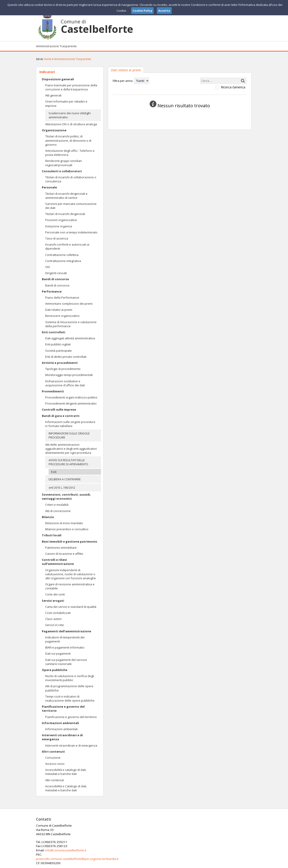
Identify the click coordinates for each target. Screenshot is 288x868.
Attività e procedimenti (60, 363)
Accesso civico (55, 764)
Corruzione (53, 758)
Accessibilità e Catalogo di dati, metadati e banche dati (66, 788)
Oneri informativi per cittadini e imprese (66, 103)
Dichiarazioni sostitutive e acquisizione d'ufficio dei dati (65, 383)
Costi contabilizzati (58, 613)
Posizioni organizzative (61, 220)
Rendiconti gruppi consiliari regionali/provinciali (64, 163)
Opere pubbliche (55, 670)
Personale (49, 187)
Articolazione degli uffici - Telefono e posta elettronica (70, 153)
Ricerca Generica (233, 87)
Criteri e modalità (57, 505)
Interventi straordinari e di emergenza (62, 737)
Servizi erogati (53, 601)
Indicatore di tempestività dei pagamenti (65, 639)
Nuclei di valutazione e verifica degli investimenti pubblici (70, 678)
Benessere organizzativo (62, 316)
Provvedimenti (53, 391)
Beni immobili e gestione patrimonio (70, 541)
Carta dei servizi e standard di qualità (71, 607)
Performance (52, 291)
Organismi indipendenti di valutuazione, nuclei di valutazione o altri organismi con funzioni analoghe (71, 574)
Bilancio (48, 517)
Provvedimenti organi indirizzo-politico (71, 397)
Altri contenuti (53, 752)
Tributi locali (52, 535)
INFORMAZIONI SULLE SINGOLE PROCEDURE (69, 435)
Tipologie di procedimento (63, 369)
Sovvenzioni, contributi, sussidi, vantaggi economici (66, 497)
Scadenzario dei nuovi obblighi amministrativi (70, 115)
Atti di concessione (58, 511)
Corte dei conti (55, 594)
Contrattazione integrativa (63, 261)
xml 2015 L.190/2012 (62, 488)
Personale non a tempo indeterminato (71, 232)
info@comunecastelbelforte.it (138, 834)
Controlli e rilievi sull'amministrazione (58, 562)
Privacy (224, 864)
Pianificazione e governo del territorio (63, 709)
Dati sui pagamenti (58, 653)
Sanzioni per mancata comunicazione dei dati (71, 206)
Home (48, 59)
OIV (48, 267)
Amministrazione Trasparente (56, 46)
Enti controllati (54, 332)
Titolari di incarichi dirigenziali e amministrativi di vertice (66, 196)
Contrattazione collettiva (62, 255)
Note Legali (208, 864)
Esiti (54, 472)
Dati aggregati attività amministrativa (70, 338)
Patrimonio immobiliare (61, 548)
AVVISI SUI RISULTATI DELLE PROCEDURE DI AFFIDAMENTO (68, 462)
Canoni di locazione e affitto (64, 554)
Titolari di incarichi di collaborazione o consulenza (71, 179)
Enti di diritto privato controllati (66, 357)
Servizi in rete (55, 625)
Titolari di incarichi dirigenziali (65, 214)
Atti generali (53, 95)
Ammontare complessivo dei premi (69, 304)
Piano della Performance (62, 298)
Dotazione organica (59, 226)
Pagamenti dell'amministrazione (66, 631)
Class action (53, 619)
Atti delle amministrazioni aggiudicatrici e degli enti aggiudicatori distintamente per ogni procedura (71, 449)
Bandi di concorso (55, 279)
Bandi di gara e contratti (61, 416)
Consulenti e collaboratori (62, 171)
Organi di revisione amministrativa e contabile (70, 586)
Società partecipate (58, 351)
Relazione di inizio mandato (64, 523)
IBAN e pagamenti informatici (65, 647)
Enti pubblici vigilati (58, 344)
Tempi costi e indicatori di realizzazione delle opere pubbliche (70, 698)
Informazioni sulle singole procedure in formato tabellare (70, 424)
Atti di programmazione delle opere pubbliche (69, 688)
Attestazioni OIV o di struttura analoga (71, 124)
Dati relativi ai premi (59, 310)
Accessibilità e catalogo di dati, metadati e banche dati (66, 772)
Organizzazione (54, 130)
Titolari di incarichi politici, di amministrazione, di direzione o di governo (68, 140)
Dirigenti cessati (56, 273)
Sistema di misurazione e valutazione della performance (71, 324)
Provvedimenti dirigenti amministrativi (71, 403)
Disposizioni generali (58, 79)
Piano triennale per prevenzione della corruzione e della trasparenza (71, 87)
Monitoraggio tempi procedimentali (69, 375)
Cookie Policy (242, 864)
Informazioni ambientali (60, 723)
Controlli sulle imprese (59, 409)
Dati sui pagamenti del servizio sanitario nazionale (66, 662)
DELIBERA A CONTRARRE (65, 479)
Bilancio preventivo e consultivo (67, 529)
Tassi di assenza (57, 238)
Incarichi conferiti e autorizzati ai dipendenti (67, 246)
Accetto (164, 11)
